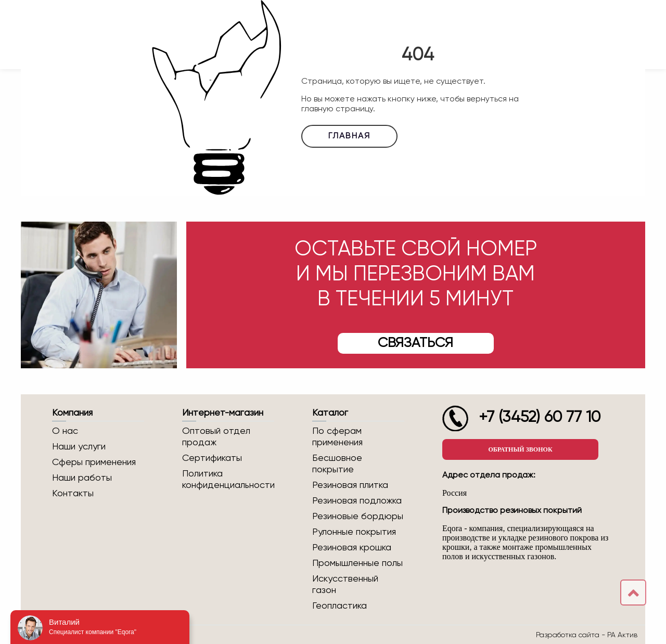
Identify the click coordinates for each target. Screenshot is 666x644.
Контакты (73, 494)
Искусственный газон (345, 585)
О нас (65, 431)
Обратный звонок (520, 449)
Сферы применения (94, 462)
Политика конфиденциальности (228, 480)
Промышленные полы (357, 563)
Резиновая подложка (357, 501)
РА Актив (622, 635)
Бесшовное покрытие (337, 464)
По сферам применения (337, 437)
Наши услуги (79, 447)
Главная (349, 136)
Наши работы (82, 478)
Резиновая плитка (350, 485)
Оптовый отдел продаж (216, 437)
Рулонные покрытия (354, 532)
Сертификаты (212, 458)
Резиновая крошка (352, 548)
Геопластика (340, 606)
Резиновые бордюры (358, 517)
